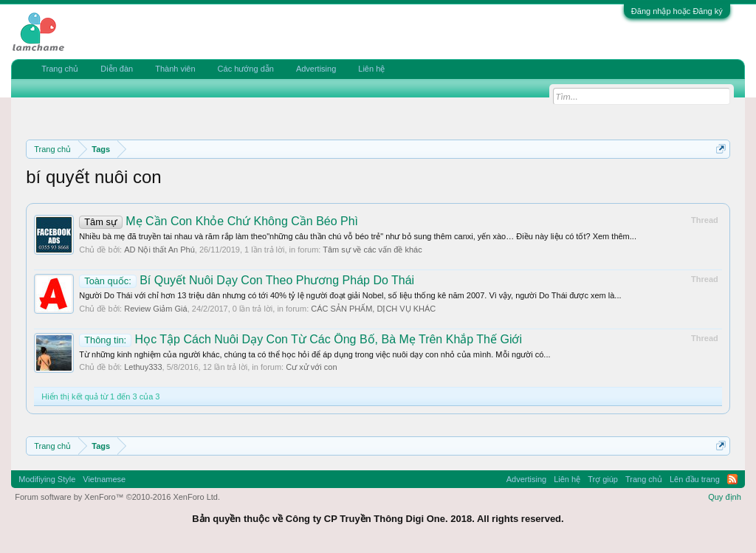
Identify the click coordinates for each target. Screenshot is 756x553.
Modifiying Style (47, 479)
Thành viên (175, 69)
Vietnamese (104, 479)
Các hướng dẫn (246, 69)
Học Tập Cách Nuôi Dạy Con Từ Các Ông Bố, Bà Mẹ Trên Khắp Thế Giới (300, 339)
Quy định (725, 497)
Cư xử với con (311, 367)
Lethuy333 (143, 367)
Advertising (316, 69)
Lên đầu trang (695, 479)
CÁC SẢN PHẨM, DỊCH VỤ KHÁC (373, 309)
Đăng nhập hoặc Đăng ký (677, 11)
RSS (732, 479)
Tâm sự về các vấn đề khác (372, 250)
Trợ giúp (603, 479)
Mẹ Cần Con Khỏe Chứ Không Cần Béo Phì (219, 221)
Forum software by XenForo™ (117, 497)
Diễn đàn (117, 69)
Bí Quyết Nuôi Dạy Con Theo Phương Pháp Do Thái (247, 280)
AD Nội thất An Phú (159, 250)
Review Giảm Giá (155, 309)
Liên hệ (371, 69)
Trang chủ (60, 69)
